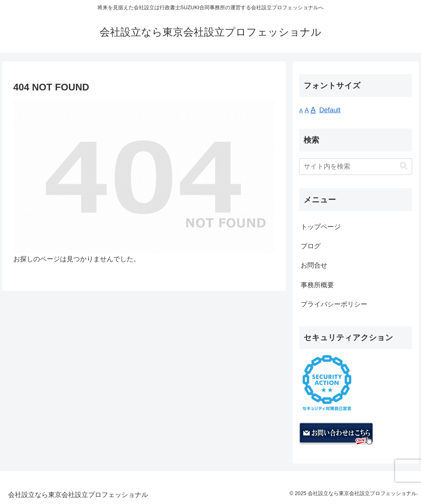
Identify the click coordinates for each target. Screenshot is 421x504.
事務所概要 (317, 285)
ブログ (311, 246)
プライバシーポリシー (334, 304)
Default (330, 110)
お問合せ (314, 265)
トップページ (321, 227)
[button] (403, 166)
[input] (356, 167)
